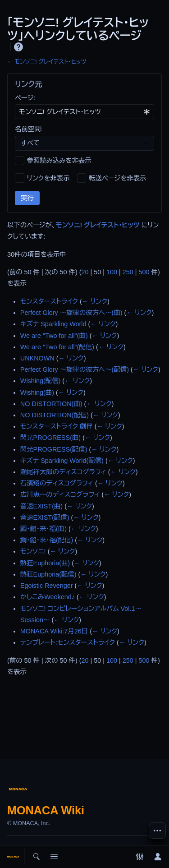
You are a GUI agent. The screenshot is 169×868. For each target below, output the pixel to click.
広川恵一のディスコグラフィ (60, 494)
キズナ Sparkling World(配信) (62, 461)
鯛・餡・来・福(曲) (43, 529)
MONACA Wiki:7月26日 (54, 631)
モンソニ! (33, 551)
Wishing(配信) (41, 381)
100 (112, 272)
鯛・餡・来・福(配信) (47, 540)
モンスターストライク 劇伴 (57, 426)
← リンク (95, 301)
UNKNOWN (37, 358)
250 (128, 272)
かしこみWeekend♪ (48, 597)
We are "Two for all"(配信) (57, 347)
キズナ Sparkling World (53, 324)
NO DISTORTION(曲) (51, 404)
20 (85, 272)
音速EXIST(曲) (41, 506)
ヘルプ (18, 47)
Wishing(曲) (37, 392)
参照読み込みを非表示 (59, 161)
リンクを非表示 (48, 178)
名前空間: (29, 129)
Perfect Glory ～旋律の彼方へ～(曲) (71, 313)
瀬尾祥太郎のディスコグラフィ (63, 472)
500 (144, 272)
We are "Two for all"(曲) (54, 336)
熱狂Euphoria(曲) (45, 563)
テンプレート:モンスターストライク (68, 642)
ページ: (25, 98)
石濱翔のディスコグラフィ (57, 483)
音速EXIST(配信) (45, 517)
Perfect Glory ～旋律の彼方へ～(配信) (75, 369)
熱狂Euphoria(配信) (48, 574)
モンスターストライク (49, 301)
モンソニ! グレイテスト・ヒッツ (50, 62)
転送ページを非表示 (117, 178)
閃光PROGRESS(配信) (54, 449)
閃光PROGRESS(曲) (50, 438)
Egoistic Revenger (47, 586)
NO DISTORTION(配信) (55, 415)
